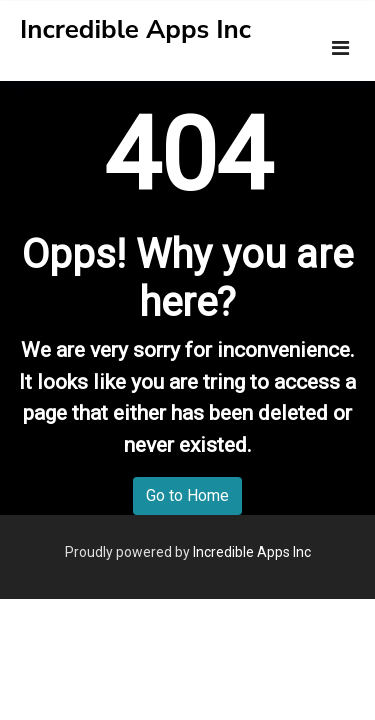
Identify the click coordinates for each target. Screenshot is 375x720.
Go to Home (187, 495)
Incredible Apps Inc (135, 29)
